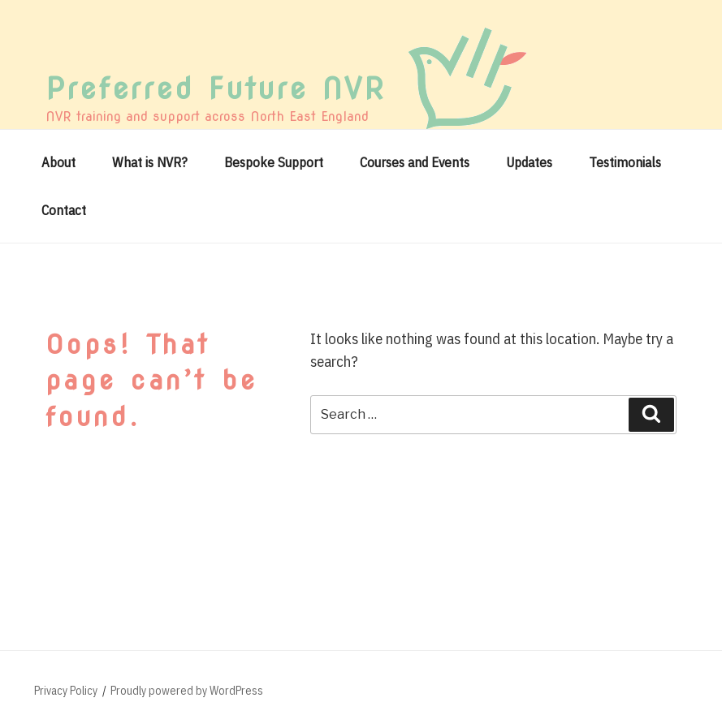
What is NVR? (150, 162)
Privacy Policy (66, 691)
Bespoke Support (274, 162)
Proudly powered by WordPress (187, 691)
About (58, 162)
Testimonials (625, 162)
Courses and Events (415, 162)
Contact (64, 210)
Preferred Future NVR (216, 88)
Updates (529, 162)
